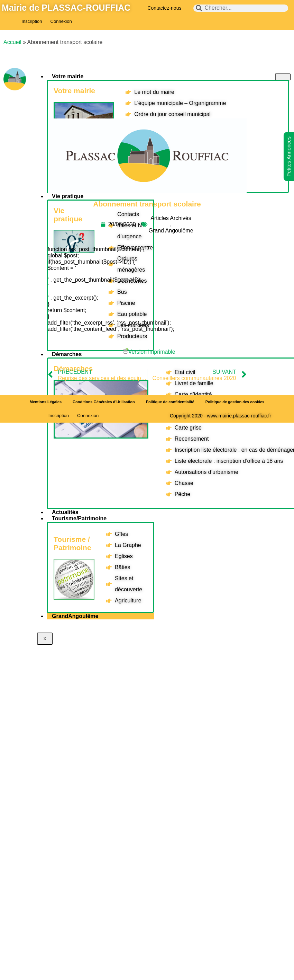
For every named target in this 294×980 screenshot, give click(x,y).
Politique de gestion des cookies (235, 402)
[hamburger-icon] (283, 77)
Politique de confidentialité (170, 402)
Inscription (32, 21)
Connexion (61, 21)
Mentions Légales (46, 402)
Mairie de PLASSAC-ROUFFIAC (66, 8)
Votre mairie (68, 76)
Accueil (12, 42)
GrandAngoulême (75, 616)
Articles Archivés (171, 218)
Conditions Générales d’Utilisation (104, 402)
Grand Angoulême (171, 231)
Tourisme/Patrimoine (79, 518)
